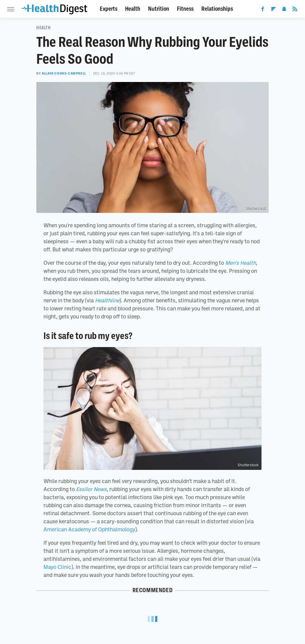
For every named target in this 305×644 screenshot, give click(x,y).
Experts (109, 9)
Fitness (185, 9)
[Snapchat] (284, 10)
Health (133, 9)
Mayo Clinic (57, 567)
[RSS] (295, 10)
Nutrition (159, 9)
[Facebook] (263, 10)
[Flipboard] (273, 10)
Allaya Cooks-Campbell (64, 73)
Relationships (217, 9)
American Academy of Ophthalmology (89, 529)
